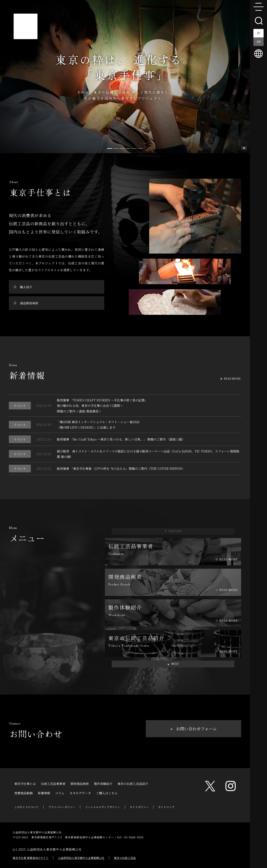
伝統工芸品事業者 (53, 783)
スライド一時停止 (244, 148)
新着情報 (44, 793)
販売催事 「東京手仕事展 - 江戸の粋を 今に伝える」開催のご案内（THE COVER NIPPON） (121, 468)
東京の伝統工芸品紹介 (133, 783)
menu (258, 7)
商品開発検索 (29, 303)
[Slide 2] (122, 148)
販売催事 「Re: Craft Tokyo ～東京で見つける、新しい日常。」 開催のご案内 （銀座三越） (121, 439)
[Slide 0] (110, 148)
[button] (173, 664)
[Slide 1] (116, 148)
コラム (60, 793)
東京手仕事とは (25, 783)
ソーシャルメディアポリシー (103, 807)
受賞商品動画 (23, 793)
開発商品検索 (80, 783)
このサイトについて (26, 807)
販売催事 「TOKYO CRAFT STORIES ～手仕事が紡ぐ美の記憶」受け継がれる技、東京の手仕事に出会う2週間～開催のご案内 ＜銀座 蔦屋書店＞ (102, 406)
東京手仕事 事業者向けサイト (31, 858)
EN (259, 42)
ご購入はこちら (107, 793)
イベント (20, 405)
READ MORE (232, 379)
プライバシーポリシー (62, 807)
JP (259, 33)
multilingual (258, 54)
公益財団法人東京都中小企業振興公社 (81, 858)
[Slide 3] (128, 148)
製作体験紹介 (103, 783)
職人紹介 (26, 287)
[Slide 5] (140, 148)
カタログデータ (80, 793)
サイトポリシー (139, 807)
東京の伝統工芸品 (125, 858)
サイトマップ (166, 807)
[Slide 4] (134, 148)
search (258, 20)
